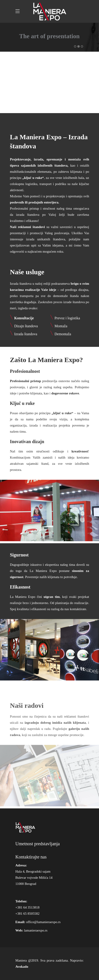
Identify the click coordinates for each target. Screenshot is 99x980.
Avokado (22, 967)
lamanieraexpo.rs (36, 930)
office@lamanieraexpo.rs (43, 922)
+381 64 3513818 (28, 907)
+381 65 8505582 (28, 914)
